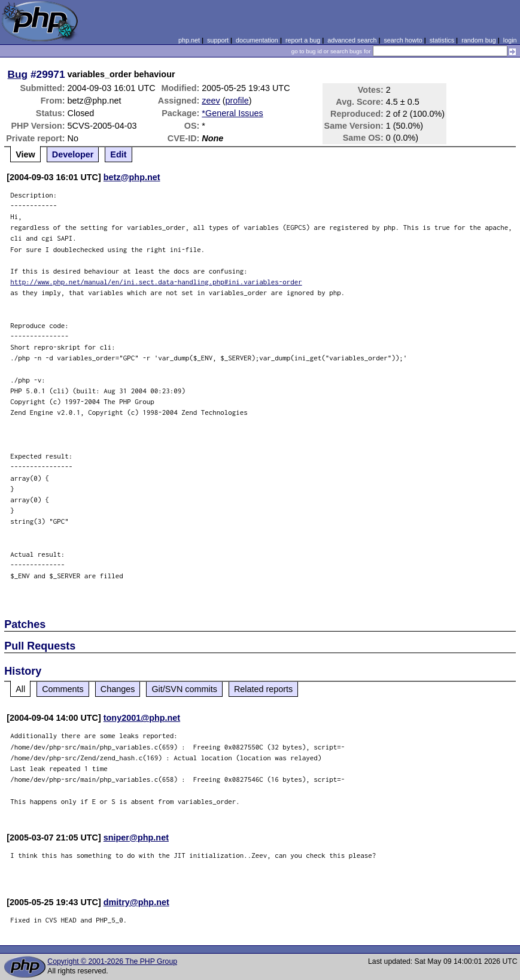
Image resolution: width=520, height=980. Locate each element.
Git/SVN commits (184, 689)
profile (237, 101)
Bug (18, 74)
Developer (73, 154)
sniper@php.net (136, 838)
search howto (403, 40)
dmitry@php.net (136, 902)
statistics (442, 40)
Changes (118, 689)
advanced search (352, 40)
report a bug (303, 40)
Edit (118, 154)
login (510, 40)
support (218, 40)
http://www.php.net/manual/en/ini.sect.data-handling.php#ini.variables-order (156, 282)
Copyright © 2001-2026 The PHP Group (112, 961)
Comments (63, 689)
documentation (257, 40)
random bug (479, 40)
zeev (211, 101)
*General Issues (232, 113)
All (20, 689)
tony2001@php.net (142, 718)
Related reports (263, 689)
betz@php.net (132, 177)
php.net (189, 40)
